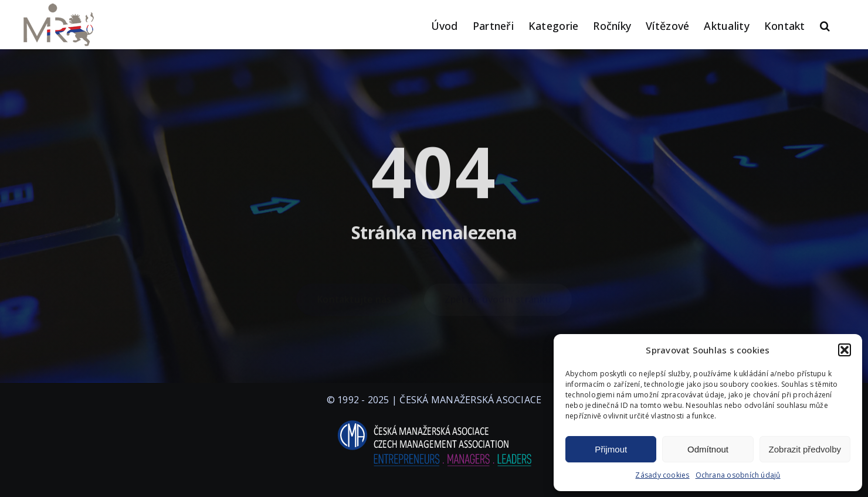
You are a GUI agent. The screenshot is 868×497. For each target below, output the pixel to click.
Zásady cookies (662, 475)
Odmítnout (708, 449)
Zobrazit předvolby (805, 449)
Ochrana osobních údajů (738, 475)
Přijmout (611, 449)
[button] (845, 350)
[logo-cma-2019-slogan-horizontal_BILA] (434, 421)
